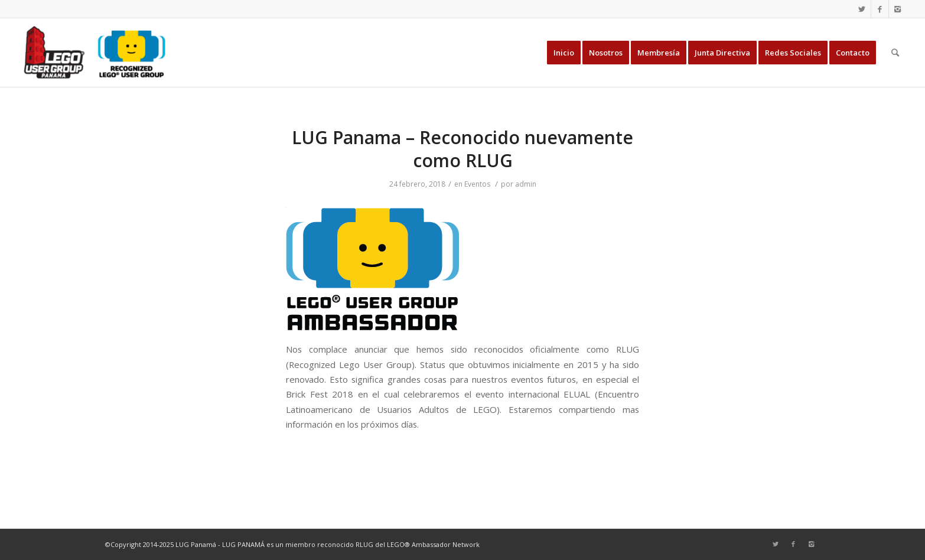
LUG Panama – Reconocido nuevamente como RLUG (462, 149)
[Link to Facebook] (880, 9)
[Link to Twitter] (862, 9)
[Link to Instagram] (898, 9)
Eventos (477, 184)
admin (526, 184)
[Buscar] (895, 53)
